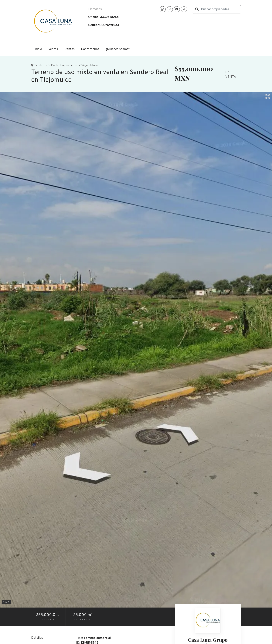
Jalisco (94, 65)
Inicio (38, 49)
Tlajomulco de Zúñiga (74, 65)
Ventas (53, 49)
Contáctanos (90, 49)
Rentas (70, 49)
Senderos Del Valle (47, 65)
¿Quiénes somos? (118, 49)
